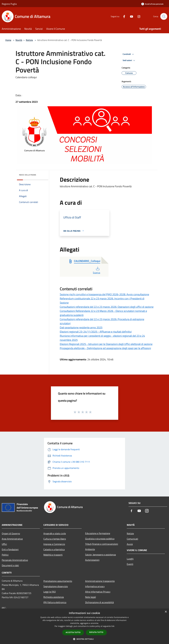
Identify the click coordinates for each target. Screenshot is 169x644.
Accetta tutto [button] (73, 632)
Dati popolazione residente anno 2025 (81, 327)
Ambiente (90, 549)
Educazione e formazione (98, 533)
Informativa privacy (95, 586)
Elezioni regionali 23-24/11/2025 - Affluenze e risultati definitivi (96, 332)
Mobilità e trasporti (53, 555)
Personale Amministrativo (15, 560)
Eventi (130, 564)
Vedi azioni (129, 60)
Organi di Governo (11, 533)
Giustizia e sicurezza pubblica (100, 539)
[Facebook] (123, 16)
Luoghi (130, 559)
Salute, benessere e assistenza (101, 555)
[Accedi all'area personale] (152, 4)
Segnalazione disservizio (56, 586)
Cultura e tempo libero (55, 539)
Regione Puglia (9, 4)
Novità (19, 40)
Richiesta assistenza (54, 597)
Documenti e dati (10, 565)
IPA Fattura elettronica (55, 602)
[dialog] (84, 626)
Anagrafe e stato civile (55, 533)
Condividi (129, 54)
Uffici (4, 544)
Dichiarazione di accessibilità (99, 602)
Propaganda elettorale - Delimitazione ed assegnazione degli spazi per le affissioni (105, 348)
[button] (85, 639)
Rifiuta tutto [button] (96, 632)
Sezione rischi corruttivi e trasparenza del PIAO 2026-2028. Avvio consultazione (104, 294)
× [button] (166, 612)
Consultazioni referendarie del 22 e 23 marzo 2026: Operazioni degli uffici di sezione (107, 307)
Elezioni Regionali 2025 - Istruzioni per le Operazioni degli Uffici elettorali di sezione (106, 344)
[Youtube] (130, 16)
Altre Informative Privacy (98, 592)
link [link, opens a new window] (113, 626)
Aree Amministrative (12, 539)
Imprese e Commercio (54, 544)
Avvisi (130, 544)
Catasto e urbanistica (54, 549)
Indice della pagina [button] (28, 175)
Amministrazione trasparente (100, 581)
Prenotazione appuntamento (58, 581)
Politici (5, 555)
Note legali (91, 597)
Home (8, 40)
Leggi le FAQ (50, 592)
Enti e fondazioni (10, 549)
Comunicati (132, 539)
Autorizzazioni (92, 560)
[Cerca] (164, 16)
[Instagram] (137, 16)
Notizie (29, 40)
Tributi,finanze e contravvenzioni (102, 544)
